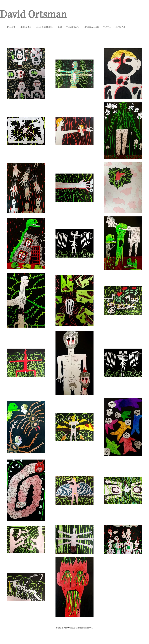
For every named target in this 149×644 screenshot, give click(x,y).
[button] (11, 27)
